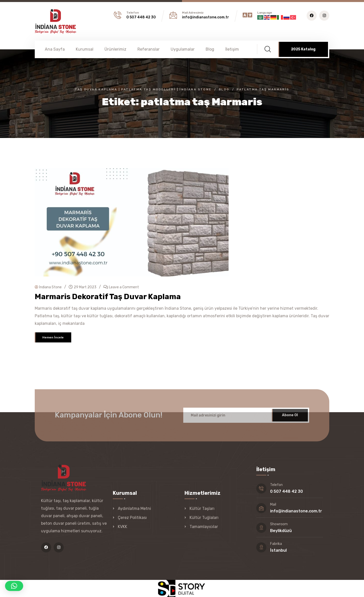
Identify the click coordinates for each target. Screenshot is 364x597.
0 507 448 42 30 (141, 17)
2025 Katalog (303, 49)
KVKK (122, 527)
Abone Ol (290, 418)
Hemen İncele (53, 337)
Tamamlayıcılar (204, 527)
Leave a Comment (124, 287)
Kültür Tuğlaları (204, 518)
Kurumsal (85, 49)
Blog (210, 49)
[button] (14, 586)
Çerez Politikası (132, 518)
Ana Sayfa (55, 49)
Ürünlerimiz (115, 49)
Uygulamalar (183, 49)
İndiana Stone (48, 287)
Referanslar (149, 49)
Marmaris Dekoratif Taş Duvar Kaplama (108, 297)
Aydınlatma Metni (134, 508)
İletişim (232, 49)
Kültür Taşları (202, 508)
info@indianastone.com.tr (206, 17)
